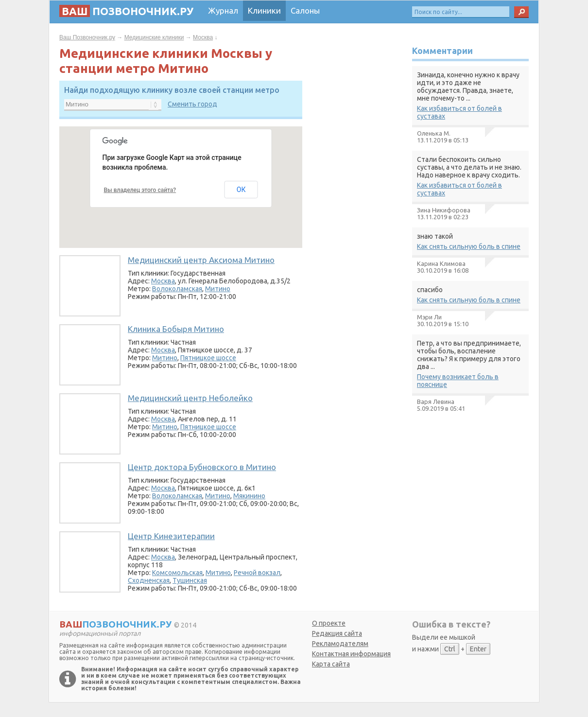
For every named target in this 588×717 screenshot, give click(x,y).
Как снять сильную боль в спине (469, 246)
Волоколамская (177, 289)
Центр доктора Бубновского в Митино (202, 467)
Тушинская (190, 580)
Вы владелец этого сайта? (140, 190)
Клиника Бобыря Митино (176, 329)
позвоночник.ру (126, 11)
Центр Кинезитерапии (171, 536)
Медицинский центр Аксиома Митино (201, 260)
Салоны (305, 10)
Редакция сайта (337, 633)
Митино (218, 289)
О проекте (329, 623)
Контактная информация (351, 654)
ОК (241, 190)
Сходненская (149, 580)
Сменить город (192, 104)
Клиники (264, 10)
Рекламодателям (340, 644)
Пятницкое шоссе (208, 358)
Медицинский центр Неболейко (190, 398)
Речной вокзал (257, 573)
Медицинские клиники (154, 37)
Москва (203, 37)
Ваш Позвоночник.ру (87, 37)
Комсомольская (177, 573)
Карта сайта (331, 664)
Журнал (223, 10)
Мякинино (249, 496)
